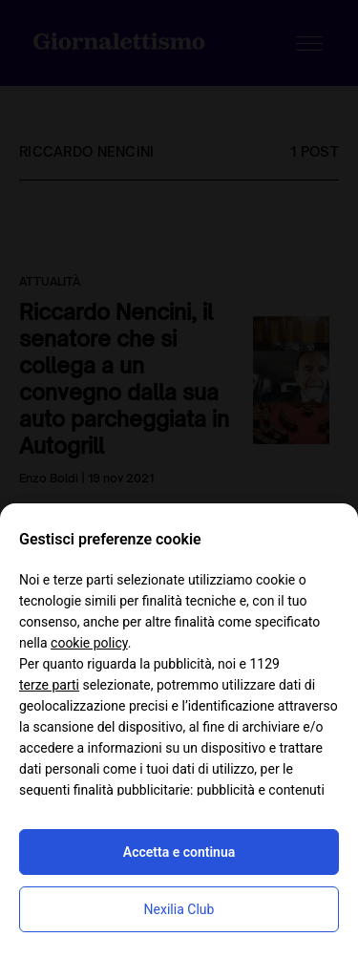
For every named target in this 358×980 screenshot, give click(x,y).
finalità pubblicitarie (132, 790)
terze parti (49, 685)
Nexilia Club (179, 909)
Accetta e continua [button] (179, 852)
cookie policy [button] (89, 643)
